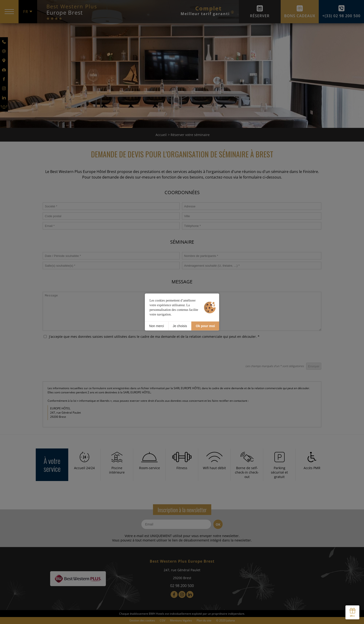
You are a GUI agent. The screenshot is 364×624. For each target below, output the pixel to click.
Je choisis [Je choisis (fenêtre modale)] (180, 326)
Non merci (156, 326)
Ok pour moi (205, 326)
